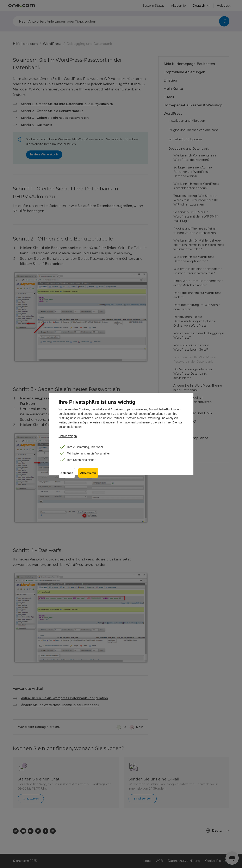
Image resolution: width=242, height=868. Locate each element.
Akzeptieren (88, 473)
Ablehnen (67, 473)
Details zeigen (68, 436)
